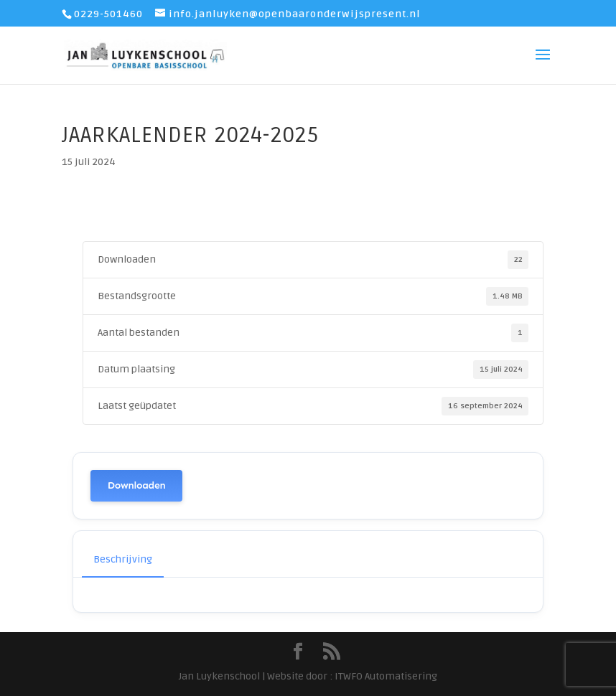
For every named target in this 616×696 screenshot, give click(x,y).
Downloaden (137, 485)
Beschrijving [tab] (123, 559)
